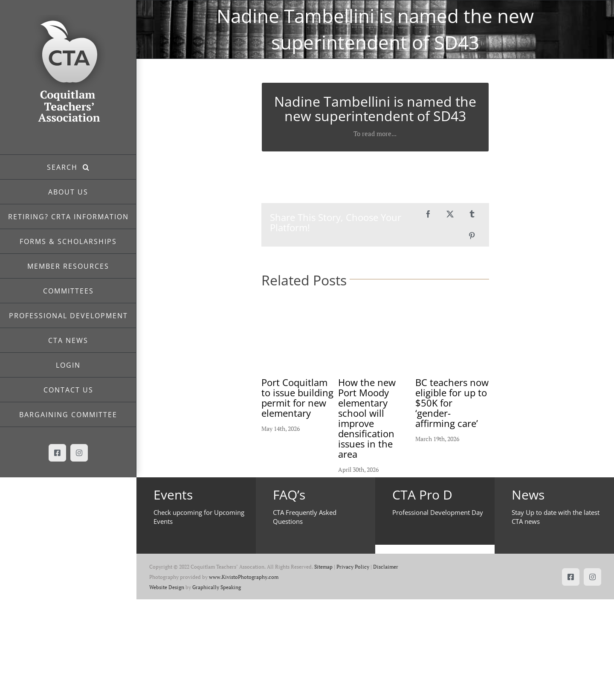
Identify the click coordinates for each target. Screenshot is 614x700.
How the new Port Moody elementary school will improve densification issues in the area (367, 418)
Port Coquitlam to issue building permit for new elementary (297, 398)
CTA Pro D (422, 495)
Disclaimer (386, 567)
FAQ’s (289, 495)
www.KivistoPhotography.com (244, 577)
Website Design (167, 587)
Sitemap (323, 567)
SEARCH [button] (65, 167)
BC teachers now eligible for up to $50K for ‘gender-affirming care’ (452, 403)
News (528, 495)
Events (173, 495)
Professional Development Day (438, 512)
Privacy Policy (353, 567)
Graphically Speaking (217, 587)
